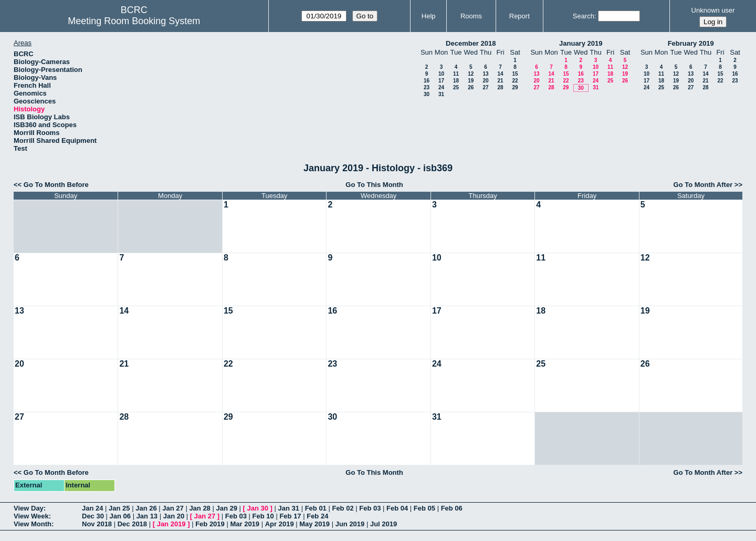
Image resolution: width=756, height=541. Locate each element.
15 (515, 74)
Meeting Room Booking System (134, 21)
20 (485, 81)
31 (441, 94)
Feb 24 (317, 516)
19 (471, 81)
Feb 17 (290, 516)
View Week (31, 516)
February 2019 (691, 43)
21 (500, 81)
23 (427, 87)
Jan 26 (146, 508)
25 (456, 87)
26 (471, 87)
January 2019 (581, 43)
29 (515, 87)
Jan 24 (92, 508)
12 (471, 74)
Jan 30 (258, 508)
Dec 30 (93, 516)
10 (441, 74)
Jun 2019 (350, 524)
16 (427, 81)
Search (584, 16)
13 (485, 74)
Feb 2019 (210, 524)
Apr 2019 (280, 524)
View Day (29, 508)
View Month (33, 524)
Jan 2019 (171, 524)
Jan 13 (147, 516)
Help (429, 16)
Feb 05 (424, 508)
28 (500, 87)
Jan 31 (289, 508)
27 (485, 87)
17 (441, 81)
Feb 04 (397, 508)
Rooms (471, 16)
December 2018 (471, 43)
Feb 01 (316, 508)
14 (500, 74)
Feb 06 (452, 508)
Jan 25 (119, 508)
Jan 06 (120, 516)
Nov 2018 (97, 524)
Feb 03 (370, 508)
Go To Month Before (56, 185)
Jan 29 (226, 508)
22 (515, 81)
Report (519, 16)
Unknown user (713, 10)
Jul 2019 (384, 524)
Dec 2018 (132, 524)
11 (456, 74)
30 (427, 94)
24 (441, 87)
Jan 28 (199, 508)
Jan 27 (173, 508)
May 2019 (314, 524)
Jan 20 (174, 516)
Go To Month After (703, 185)
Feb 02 (343, 508)
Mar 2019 (245, 524)
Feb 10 (263, 516)
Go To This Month (374, 185)
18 (456, 81)
